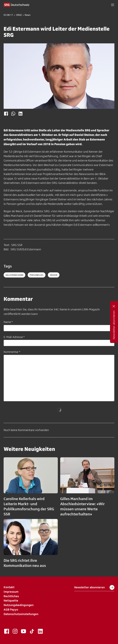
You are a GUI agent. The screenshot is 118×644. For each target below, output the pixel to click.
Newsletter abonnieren (94, 587)
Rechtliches (11, 596)
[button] (113, 5)
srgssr (54, 275)
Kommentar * (12, 352)
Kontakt (9, 587)
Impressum (11, 592)
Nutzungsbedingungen (19, 605)
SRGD (19, 15)
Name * (8, 322)
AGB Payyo (11, 609)
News (28, 15)
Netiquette (11, 600)
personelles (37, 275)
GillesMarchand (14, 275)
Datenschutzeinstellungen (21, 614)
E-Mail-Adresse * (14, 337)
